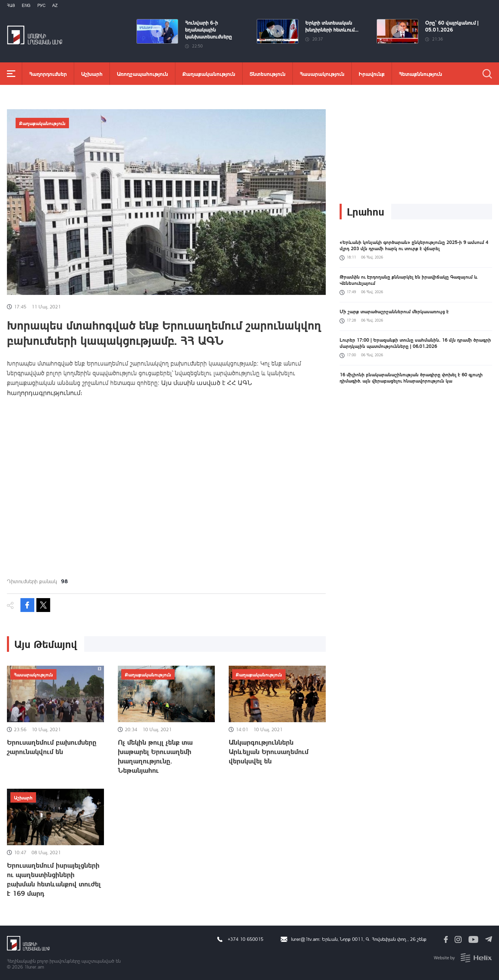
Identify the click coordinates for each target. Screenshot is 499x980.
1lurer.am (34, 967)
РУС (41, 5)
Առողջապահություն (142, 74)
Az (55, 5)
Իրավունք (372, 74)
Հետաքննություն (421, 74)
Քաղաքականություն (209, 74)
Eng (26, 5)
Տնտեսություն (268, 74)
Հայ (11, 5)
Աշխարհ (92, 74)
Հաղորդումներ (48, 74)
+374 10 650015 (246, 939)
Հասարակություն (322, 74)
